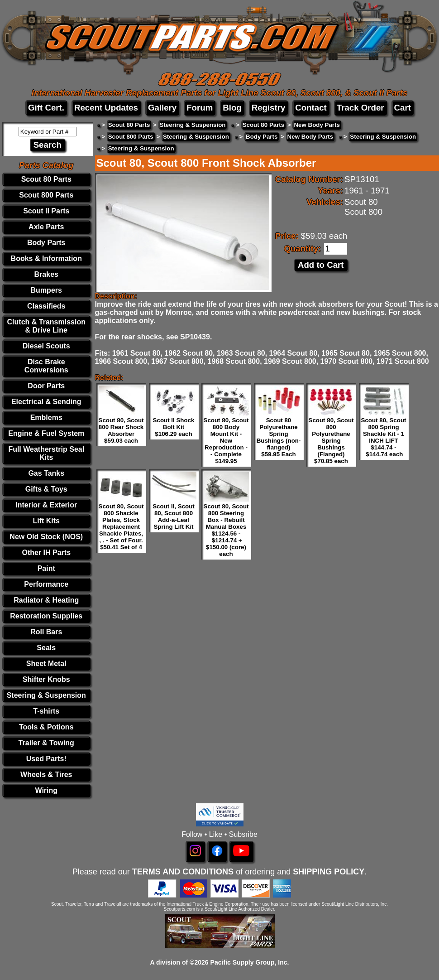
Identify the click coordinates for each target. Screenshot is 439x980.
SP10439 (195, 337)
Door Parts (46, 386)
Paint (46, 568)
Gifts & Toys (46, 489)
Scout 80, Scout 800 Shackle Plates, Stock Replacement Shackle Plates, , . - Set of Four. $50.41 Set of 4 (121, 527)
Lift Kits (46, 521)
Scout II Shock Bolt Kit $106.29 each (174, 427)
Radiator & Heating (46, 600)
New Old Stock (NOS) (46, 537)
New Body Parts (317, 125)
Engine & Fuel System (46, 433)
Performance (46, 584)
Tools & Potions (46, 727)
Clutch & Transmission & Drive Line (46, 326)
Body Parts (46, 243)
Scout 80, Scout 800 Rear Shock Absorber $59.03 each (121, 430)
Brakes (46, 274)
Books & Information (46, 258)
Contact (311, 108)
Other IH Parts (46, 553)
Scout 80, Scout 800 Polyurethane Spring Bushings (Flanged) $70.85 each (331, 441)
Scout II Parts (46, 211)
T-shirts (46, 711)
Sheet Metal (46, 664)
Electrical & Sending (46, 402)
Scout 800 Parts (46, 195)
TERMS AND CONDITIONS (183, 872)
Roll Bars (46, 632)
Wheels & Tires (46, 775)
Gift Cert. (46, 108)
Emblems (46, 418)
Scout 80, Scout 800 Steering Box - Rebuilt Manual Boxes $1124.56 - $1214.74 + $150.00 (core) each (226, 530)
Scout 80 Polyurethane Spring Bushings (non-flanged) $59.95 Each (279, 437)
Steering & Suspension (46, 695)
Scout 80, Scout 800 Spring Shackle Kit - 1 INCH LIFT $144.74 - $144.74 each (384, 437)
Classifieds (46, 306)
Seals (46, 648)
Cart (403, 108)
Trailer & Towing (46, 743)
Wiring (46, 790)
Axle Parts (46, 227)
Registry (269, 108)
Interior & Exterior (46, 505)
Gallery (162, 108)
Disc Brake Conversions (46, 366)
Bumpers (46, 290)
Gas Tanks (46, 473)
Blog (232, 108)
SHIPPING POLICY (329, 872)
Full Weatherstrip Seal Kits (46, 453)
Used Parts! (46, 759)
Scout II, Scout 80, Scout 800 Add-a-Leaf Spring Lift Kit (174, 517)
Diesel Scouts (46, 346)
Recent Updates (106, 108)
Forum (200, 108)
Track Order (360, 108)
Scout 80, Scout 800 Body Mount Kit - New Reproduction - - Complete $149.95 (226, 441)
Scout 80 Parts (46, 179)
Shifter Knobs (46, 679)
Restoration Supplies (46, 616)
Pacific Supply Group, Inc (249, 962)
